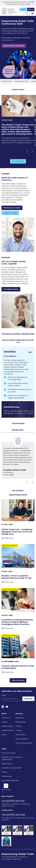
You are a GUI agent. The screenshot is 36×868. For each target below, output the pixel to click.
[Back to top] (6, 786)
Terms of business (8, 753)
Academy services (21, 81)
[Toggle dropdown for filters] (18, 430)
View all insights (18, 161)
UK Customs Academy (24, 743)
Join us (31, 9)
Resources (20, 718)
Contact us (6, 718)
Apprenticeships (22, 739)
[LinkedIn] (3, 707)
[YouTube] (7, 707)
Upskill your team (10, 213)
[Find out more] (18, 373)
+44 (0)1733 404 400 (13, 815)
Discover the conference (14, 46)
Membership (20, 722)
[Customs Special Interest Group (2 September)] (18, 654)
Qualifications (21, 735)
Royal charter (7, 764)
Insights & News (8, 730)
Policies (4, 772)
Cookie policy (7, 776)
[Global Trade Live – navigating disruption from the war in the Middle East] (18, 519)
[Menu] (33, 13)
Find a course (7, 81)
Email (4, 695)
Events (4, 735)
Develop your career (12, 208)
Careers (4, 722)
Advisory (19, 726)
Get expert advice (11, 289)
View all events (18, 680)
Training (19, 730)
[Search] (26, 13)
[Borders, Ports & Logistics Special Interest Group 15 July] (18, 564)
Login (23, 9)
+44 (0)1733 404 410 (13, 801)
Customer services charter (12, 768)
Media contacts (7, 726)
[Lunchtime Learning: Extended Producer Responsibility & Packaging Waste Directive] (18, 609)
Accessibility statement (10, 780)
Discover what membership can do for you (18, 341)
